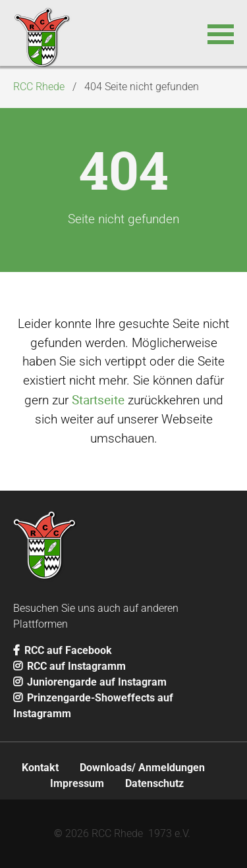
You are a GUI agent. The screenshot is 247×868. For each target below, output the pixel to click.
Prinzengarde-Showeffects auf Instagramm (93, 706)
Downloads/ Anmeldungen (142, 768)
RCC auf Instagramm (69, 666)
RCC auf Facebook (63, 650)
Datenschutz (154, 783)
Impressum (77, 783)
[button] (221, 33)
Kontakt (40, 768)
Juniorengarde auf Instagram (90, 682)
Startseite (98, 400)
